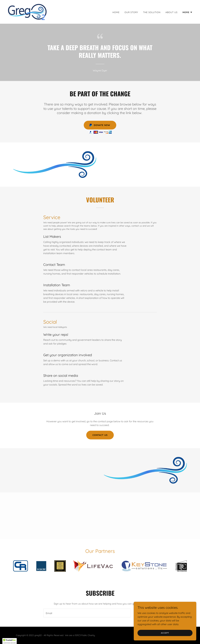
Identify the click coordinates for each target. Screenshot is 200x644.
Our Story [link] (131, 12)
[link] (27, 12)
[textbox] (87, 613)
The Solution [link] (152, 12)
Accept (165, 635)
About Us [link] (171, 12)
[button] (187, 12)
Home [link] (116, 12)
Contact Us (100, 435)
